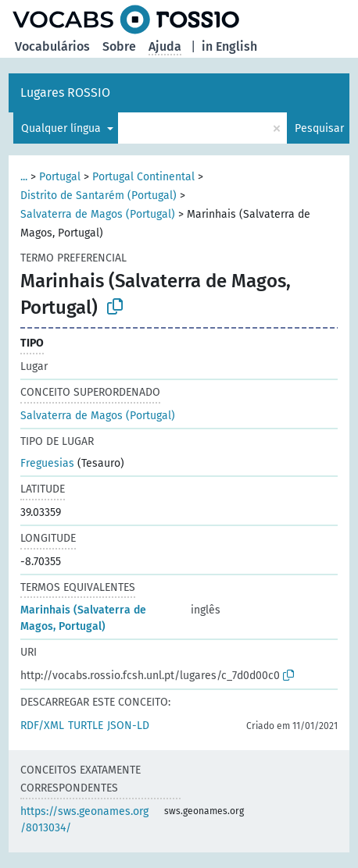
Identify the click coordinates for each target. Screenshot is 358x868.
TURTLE (86, 726)
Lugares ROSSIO (65, 92)
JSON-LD (128, 726)
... (24, 177)
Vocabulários (52, 46)
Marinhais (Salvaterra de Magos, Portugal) (83, 618)
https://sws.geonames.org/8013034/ (84, 820)
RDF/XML (42, 726)
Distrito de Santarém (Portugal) (98, 196)
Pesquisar (319, 128)
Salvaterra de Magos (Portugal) (98, 214)
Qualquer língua (63, 128)
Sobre (119, 46)
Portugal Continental (143, 177)
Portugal (60, 177)
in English (229, 46)
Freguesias (47, 463)
